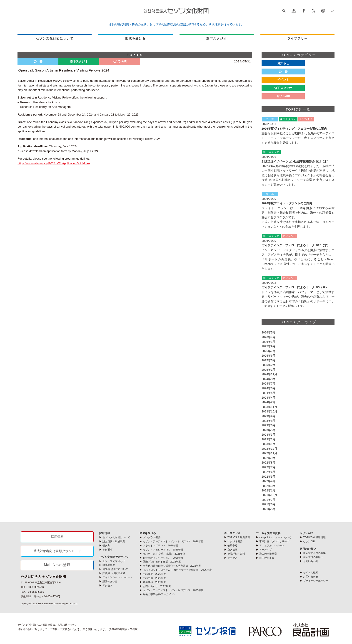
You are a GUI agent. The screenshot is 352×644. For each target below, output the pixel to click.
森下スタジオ (283, 88)
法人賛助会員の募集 (314, 553)
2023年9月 (269, 416)
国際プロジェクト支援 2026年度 (162, 562)
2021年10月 (269, 495)
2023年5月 (269, 430)
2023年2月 (269, 439)
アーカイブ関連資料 (268, 533)
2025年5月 (269, 360)
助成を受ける (135, 38)
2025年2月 (269, 365)
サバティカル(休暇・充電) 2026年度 (164, 554)
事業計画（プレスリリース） (276, 541)
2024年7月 (269, 384)
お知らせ (283, 63)
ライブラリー (297, 38)
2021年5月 (269, 509)
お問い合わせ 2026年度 (157, 586)
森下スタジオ (217, 38)
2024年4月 (269, 398)
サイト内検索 (311, 572)
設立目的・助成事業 (114, 541)
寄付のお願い (308, 549)
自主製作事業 (267, 558)
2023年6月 (269, 425)
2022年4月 (269, 481)
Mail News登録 (57, 565)
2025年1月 (269, 370)
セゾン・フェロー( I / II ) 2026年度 (163, 550)
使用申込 (232, 545)
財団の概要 (109, 565)
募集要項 (107, 550)
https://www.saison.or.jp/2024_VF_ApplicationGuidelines (54, 163)
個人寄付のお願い (313, 557)
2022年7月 (269, 467)
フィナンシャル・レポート (117, 577)
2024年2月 (269, 402)
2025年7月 (269, 351)
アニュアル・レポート (272, 545)
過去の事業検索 (268, 554)
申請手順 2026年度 (155, 578)
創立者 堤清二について (115, 569)
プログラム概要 (152, 537)
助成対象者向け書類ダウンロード (57, 551)
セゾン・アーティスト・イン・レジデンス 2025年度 (173, 590)
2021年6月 (269, 504)
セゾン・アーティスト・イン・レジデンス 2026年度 (173, 541)
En (332, 11)
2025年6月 (269, 356)
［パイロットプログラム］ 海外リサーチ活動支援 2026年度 (177, 570)
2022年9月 (269, 458)
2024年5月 (269, 393)
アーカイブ (266, 550)
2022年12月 (269, 449)
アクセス (107, 585)
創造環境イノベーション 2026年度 (163, 558)
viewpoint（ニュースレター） (276, 537)
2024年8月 (269, 379)
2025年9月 (269, 346)
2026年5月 (269, 332)
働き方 (106, 545)
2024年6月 (269, 388)
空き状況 (232, 550)
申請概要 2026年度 (155, 574)
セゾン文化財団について (55, 38)
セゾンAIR (283, 96)
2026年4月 (269, 337)
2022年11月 (269, 453)
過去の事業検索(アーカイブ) (159, 594)
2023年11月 (269, 407)
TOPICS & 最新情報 (239, 537)
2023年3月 (269, 435)
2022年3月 (269, 486)
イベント (283, 80)
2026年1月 (269, 342)
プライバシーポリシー (316, 581)
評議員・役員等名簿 (114, 573)
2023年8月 (269, 421)
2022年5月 (269, 477)
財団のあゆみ (110, 581)
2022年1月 (269, 490)
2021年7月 (269, 500)
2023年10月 (269, 411)
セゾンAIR (306, 533)
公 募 (283, 71)
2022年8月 (269, 463)
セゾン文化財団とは (114, 561)
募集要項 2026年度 (155, 582)
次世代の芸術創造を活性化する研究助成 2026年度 (172, 566)
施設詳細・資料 (236, 554)
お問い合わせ (311, 561)
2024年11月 (269, 374)
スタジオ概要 (235, 541)
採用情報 (57, 537)
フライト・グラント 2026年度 (161, 545)
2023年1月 (269, 444)
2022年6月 (269, 472)
